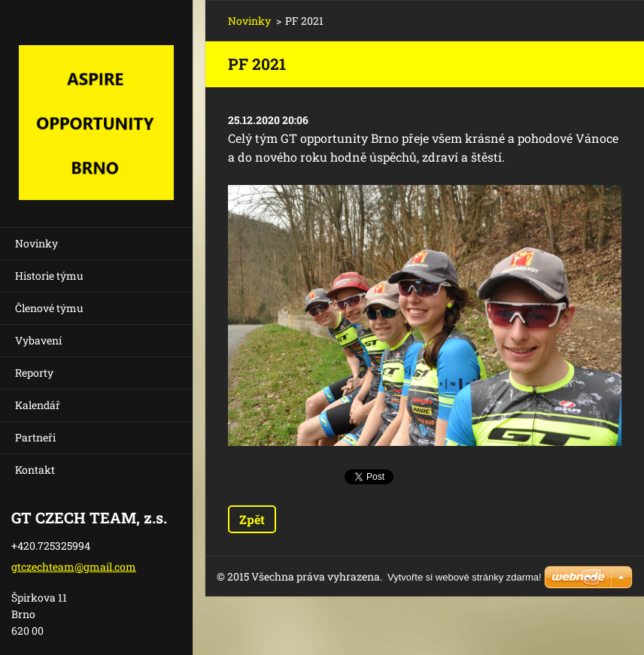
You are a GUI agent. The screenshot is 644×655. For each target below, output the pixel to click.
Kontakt (35, 470)
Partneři (35, 437)
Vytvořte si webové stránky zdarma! (465, 577)
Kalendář (38, 405)
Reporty (34, 373)
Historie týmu (49, 276)
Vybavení (38, 340)
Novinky (36, 243)
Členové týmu (49, 308)
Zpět (252, 519)
